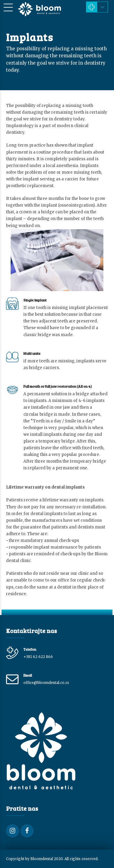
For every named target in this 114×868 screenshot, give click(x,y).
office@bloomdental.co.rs (46, 683)
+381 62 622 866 (38, 657)
